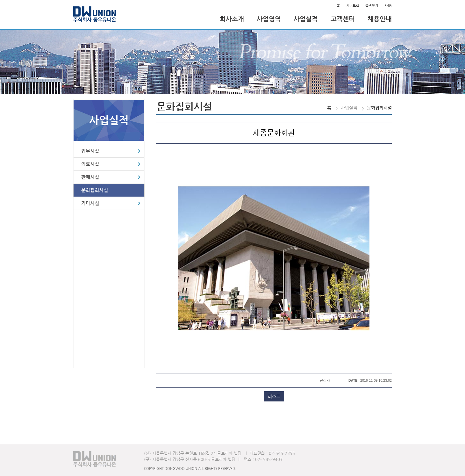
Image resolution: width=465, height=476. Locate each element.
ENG (388, 6)
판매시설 (90, 177)
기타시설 (90, 203)
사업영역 (269, 19)
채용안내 (380, 19)
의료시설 (90, 164)
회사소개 (232, 19)
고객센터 (343, 19)
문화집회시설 (95, 190)
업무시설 (90, 151)
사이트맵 (353, 6)
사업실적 (306, 19)
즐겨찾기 (372, 6)
